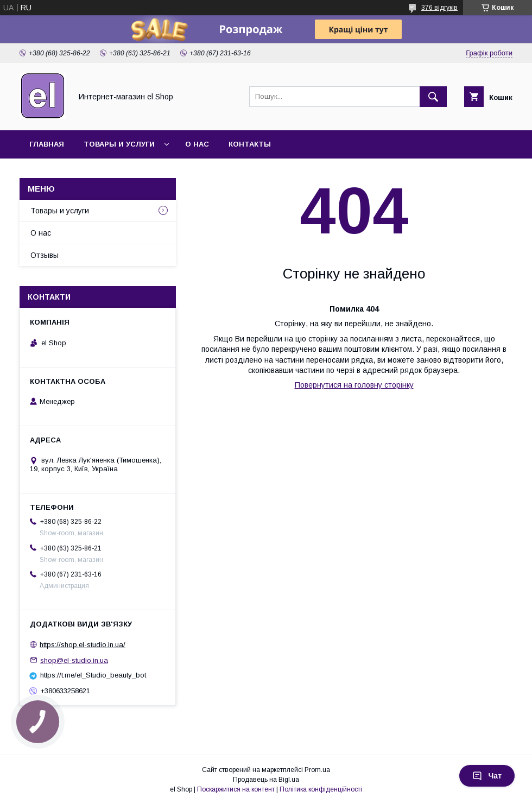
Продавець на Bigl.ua (266, 780)
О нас (197, 144)
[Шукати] (433, 97)
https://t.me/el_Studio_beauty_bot (93, 675)
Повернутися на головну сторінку (354, 385)
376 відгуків (439, 8)
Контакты (250, 144)
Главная (47, 144)
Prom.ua (317, 770)
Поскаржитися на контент (236, 789)
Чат (487, 776)
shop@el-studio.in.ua (74, 660)
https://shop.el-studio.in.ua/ (83, 645)
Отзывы (45, 255)
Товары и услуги (119, 144)
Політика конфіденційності (321, 789)
